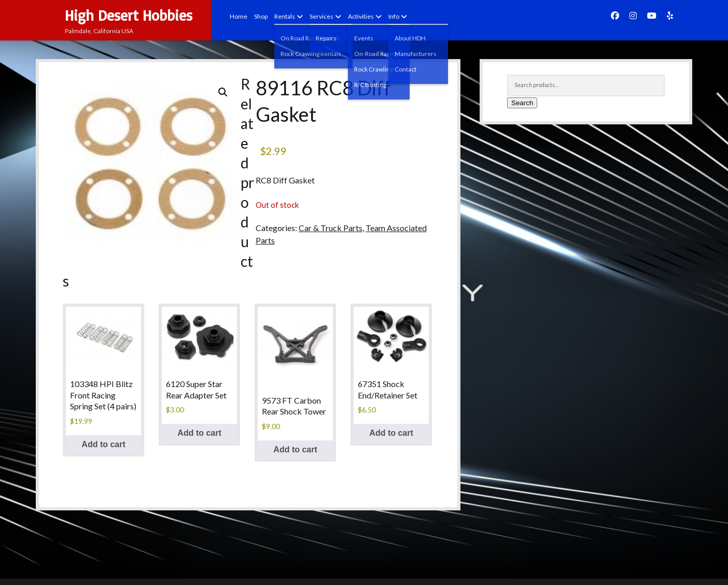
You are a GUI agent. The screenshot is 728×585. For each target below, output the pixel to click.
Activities (361, 16)
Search (522, 103)
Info (394, 16)
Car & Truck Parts (331, 228)
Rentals (285, 16)
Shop (261, 16)
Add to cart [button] (103, 444)
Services (321, 16)
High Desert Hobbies (129, 15)
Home (239, 16)
